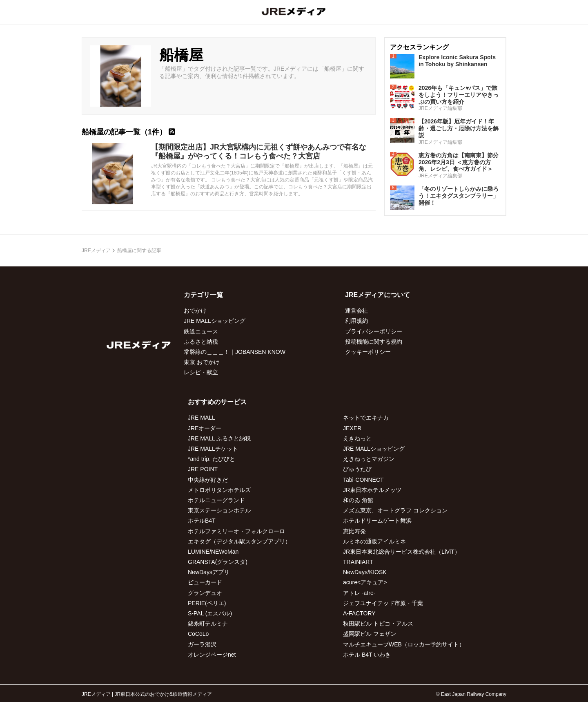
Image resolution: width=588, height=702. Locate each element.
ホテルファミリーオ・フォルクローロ (236, 531)
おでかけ (195, 311)
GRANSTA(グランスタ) (218, 562)
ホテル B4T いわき (367, 655)
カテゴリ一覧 (203, 295)
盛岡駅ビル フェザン (370, 634)
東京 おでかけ (202, 362)
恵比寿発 (354, 531)
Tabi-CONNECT (363, 480)
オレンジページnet (212, 655)
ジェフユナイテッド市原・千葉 (383, 603)
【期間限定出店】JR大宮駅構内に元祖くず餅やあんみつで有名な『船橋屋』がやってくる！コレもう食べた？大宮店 (259, 152)
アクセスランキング (419, 47)
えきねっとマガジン (369, 459)
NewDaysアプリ (209, 572)
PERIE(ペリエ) (207, 603)
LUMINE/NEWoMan (213, 552)
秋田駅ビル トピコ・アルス (378, 624)
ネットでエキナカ (366, 418)
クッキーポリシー (368, 352)
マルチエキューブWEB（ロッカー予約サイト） (404, 644)
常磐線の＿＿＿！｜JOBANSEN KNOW (235, 352)
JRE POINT (203, 469)
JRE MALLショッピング (215, 321)
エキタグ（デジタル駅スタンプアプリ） (239, 541)
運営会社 (356, 311)
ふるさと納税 (201, 342)
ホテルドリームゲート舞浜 (377, 521)
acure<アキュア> (365, 582)
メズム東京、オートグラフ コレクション (395, 510)
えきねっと (357, 438)
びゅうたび (357, 469)
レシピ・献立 (201, 372)
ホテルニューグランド (216, 500)
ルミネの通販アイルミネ (374, 541)
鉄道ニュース (201, 331)
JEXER (352, 428)
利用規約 (356, 321)
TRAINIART (358, 562)
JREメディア (96, 250)
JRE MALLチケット (213, 449)
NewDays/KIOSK (365, 572)
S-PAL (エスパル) (210, 613)
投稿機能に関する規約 (374, 342)
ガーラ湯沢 (202, 644)
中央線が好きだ (208, 480)
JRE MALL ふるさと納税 (219, 438)
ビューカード (205, 582)
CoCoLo (198, 634)
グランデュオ (205, 593)
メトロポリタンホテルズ (219, 490)
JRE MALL (202, 418)
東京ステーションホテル (219, 510)
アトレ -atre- (359, 593)
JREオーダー (205, 428)
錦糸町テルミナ (208, 624)
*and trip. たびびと (212, 459)
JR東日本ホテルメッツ (372, 490)
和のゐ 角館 (358, 500)
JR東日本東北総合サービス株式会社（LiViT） (402, 552)
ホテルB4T (202, 521)
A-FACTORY (359, 613)
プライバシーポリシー (374, 331)
